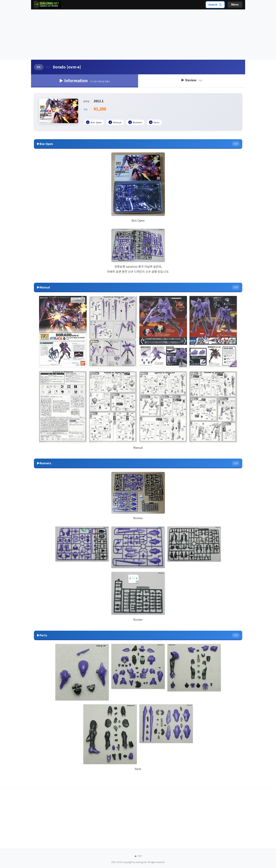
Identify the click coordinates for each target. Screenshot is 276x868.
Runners (135, 122)
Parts (154, 122)
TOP (236, 144)
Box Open (94, 122)
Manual (115, 122)
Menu (235, 5)
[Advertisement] (138, 35)
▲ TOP (138, 856)
